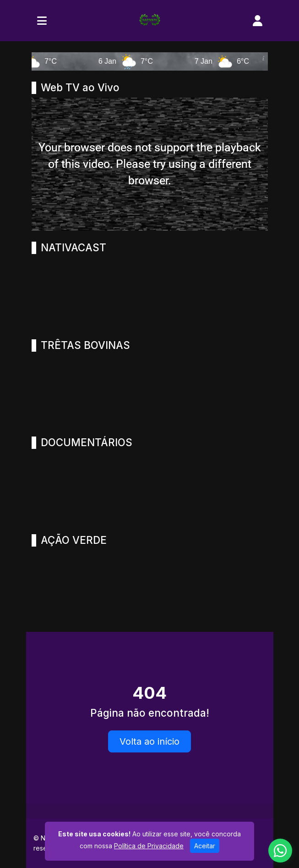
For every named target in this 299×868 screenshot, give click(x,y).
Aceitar (205, 846)
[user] (258, 21)
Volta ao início (149, 741)
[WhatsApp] (280, 851)
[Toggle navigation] (42, 21)
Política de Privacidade (149, 846)
